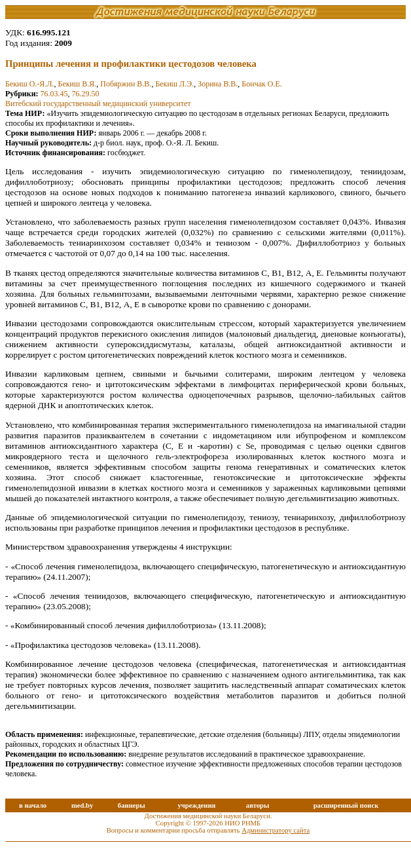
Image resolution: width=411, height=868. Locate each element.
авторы (258, 805)
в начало (33, 805)
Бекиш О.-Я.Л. (30, 84)
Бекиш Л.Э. (174, 84)
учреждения (196, 805)
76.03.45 (54, 94)
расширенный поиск (346, 805)
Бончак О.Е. (262, 84)
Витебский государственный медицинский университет (98, 104)
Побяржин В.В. (126, 84)
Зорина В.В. (218, 84)
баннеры (132, 805)
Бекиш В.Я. (78, 84)
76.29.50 (86, 94)
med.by (82, 805)
